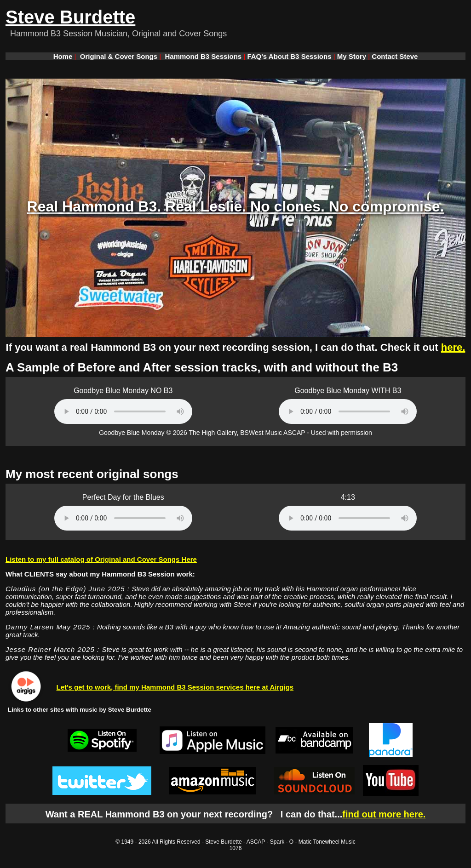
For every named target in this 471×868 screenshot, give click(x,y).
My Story (352, 56)
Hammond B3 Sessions (204, 56)
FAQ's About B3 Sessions (289, 56)
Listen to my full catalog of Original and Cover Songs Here (101, 559)
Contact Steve (395, 56)
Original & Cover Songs (119, 56)
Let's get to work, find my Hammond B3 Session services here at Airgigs (175, 687)
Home (63, 56)
